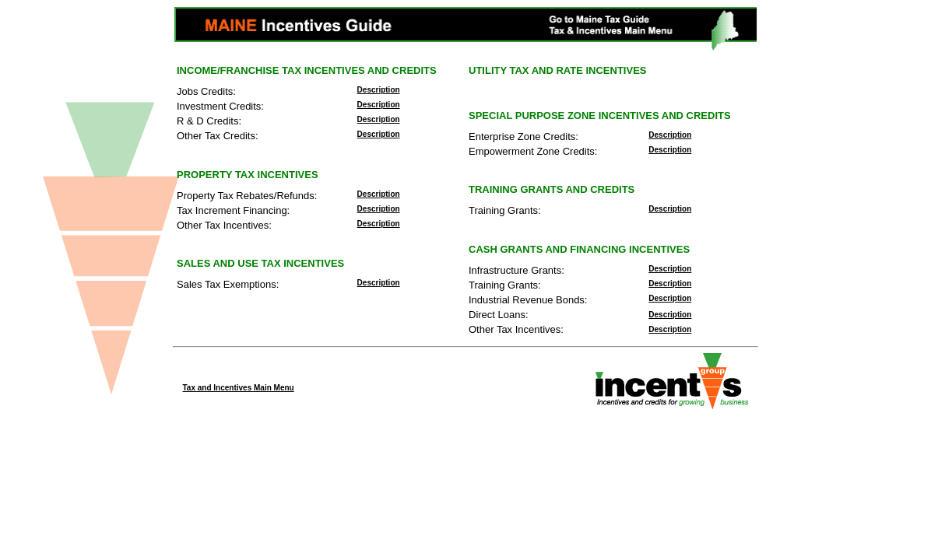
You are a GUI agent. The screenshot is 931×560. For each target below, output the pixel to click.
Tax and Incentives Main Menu (239, 388)
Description (379, 90)
